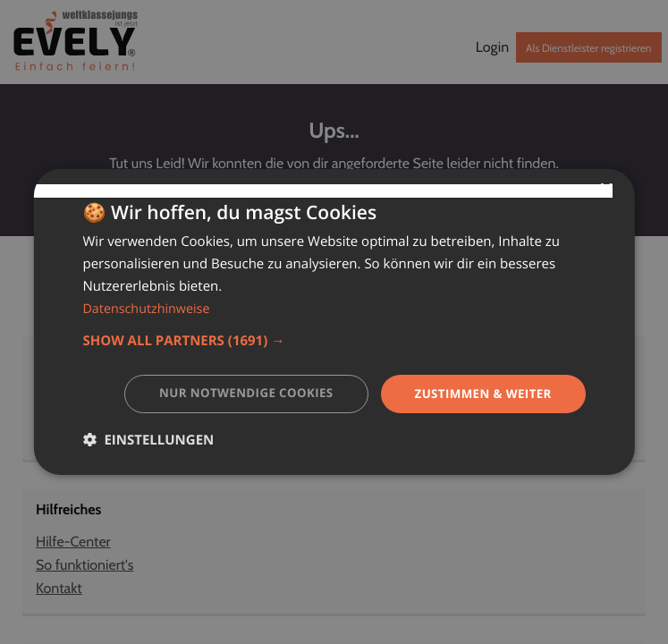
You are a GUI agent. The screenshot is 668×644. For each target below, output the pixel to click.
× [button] (606, 189)
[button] (334, 340)
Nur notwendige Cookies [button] (234, 393)
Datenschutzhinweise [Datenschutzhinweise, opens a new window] (149, 308)
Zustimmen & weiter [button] (480, 393)
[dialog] (334, 322)
